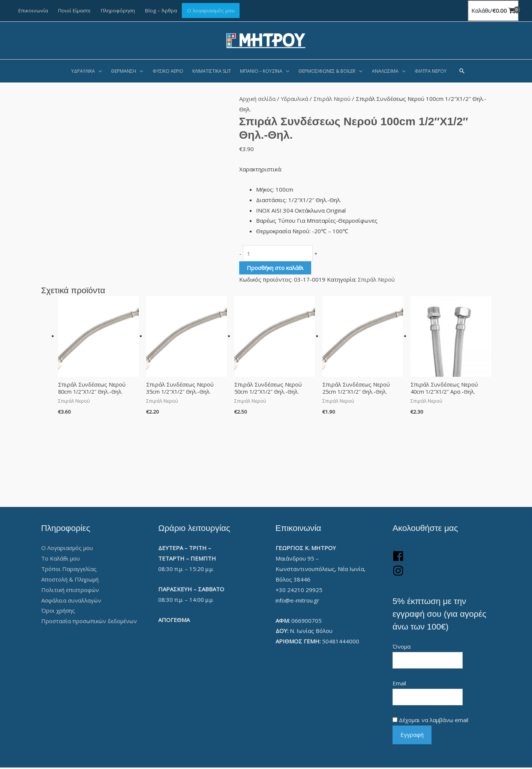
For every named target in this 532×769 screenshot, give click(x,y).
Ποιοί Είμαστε (74, 10)
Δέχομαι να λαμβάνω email (434, 721)
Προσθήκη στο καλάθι (275, 268)
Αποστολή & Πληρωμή (70, 580)
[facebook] (398, 560)
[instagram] (398, 575)
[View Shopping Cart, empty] (493, 11)
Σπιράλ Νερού (333, 99)
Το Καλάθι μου (61, 559)
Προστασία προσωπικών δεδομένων (89, 622)
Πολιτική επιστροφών (70, 591)
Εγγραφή (412, 736)
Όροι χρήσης (58, 612)
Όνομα (402, 648)
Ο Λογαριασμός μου (67, 549)
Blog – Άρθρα (161, 10)
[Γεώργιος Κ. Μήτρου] (266, 40)
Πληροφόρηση (118, 10)
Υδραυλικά (295, 99)
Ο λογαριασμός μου (211, 10)
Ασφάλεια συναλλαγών (71, 601)
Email (399, 684)
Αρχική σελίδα (257, 99)
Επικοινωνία (33, 10)
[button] (462, 71)
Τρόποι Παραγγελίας (69, 570)
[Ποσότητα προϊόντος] (280, 254)
